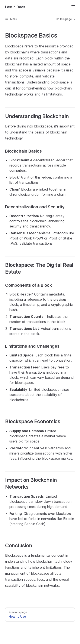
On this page (66, 19)
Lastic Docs (15, 7)
